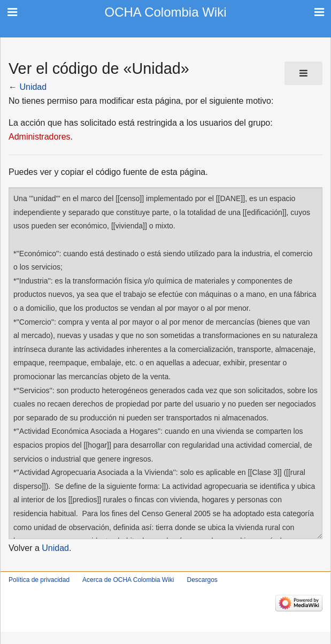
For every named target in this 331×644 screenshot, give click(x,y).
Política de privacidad (39, 580)
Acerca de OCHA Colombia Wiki (128, 580)
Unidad (33, 87)
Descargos (202, 580)
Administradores (40, 137)
